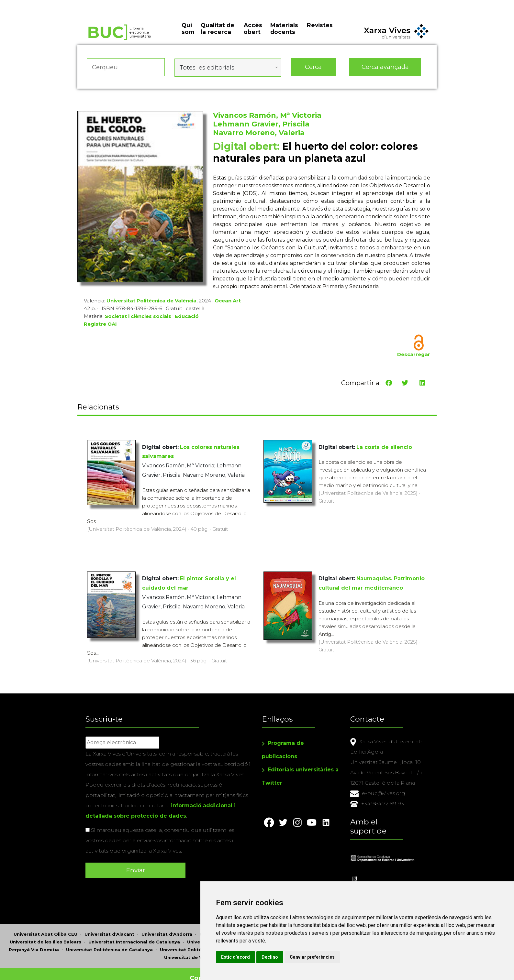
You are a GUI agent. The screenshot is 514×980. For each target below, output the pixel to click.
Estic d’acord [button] (292, 957)
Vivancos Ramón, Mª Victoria (267, 117)
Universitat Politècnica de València (151, 302)
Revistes (320, 32)
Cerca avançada (385, 71)
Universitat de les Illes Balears (45, 933)
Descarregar (414, 356)
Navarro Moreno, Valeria (259, 134)
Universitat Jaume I (210, 933)
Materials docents (284, 36)
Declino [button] (326, 957)
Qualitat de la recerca (218, 36)
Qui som (188, 36)
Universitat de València (191, 949)
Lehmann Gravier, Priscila (261, 126)
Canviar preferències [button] (369, 957)
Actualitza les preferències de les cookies (60, 4)
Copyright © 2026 (219, 969)
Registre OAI (100, 326)
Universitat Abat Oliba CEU (45, 926)
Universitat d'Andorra (167, 926)
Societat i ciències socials (138, 318)
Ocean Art (228, 302)
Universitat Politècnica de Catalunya (109, 941)
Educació (187, 318)
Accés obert (253, 36)
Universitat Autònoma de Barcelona (242, 926)
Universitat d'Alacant (109, 926)
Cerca (313, 71)
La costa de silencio (384, 446)
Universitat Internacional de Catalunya (134, 933)
